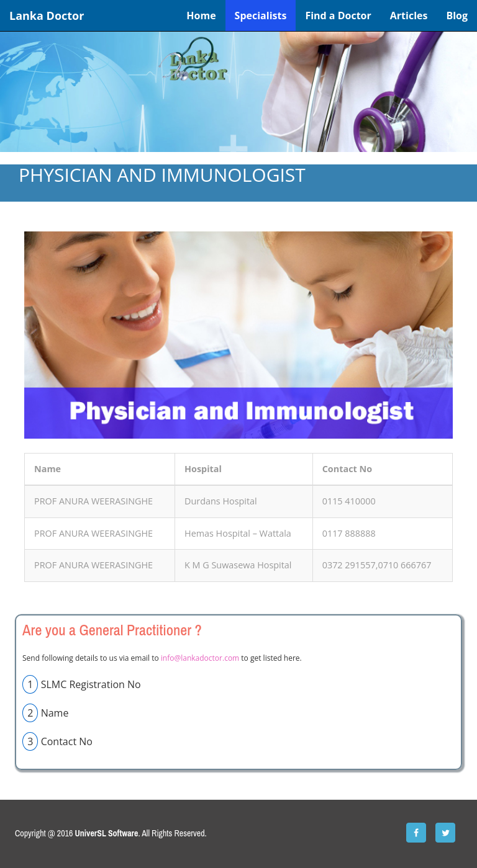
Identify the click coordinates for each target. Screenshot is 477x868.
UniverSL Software (107, 833)
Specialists (261, 16)
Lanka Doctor (47, 16)
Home (201, 16)
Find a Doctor (338, 16)
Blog (457, 16)
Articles (409, 16)
